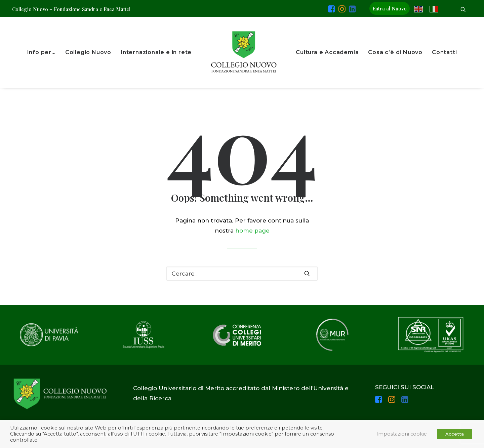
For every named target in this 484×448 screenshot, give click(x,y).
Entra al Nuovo (390, 8)
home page (252, 231)
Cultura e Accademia (327, 52)
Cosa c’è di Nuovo (395, 52)
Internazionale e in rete (156, 52)
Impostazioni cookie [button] (402, 434)
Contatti (444, 52)
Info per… (42, 52)
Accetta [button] (455, 434)
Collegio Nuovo (88, 52)
